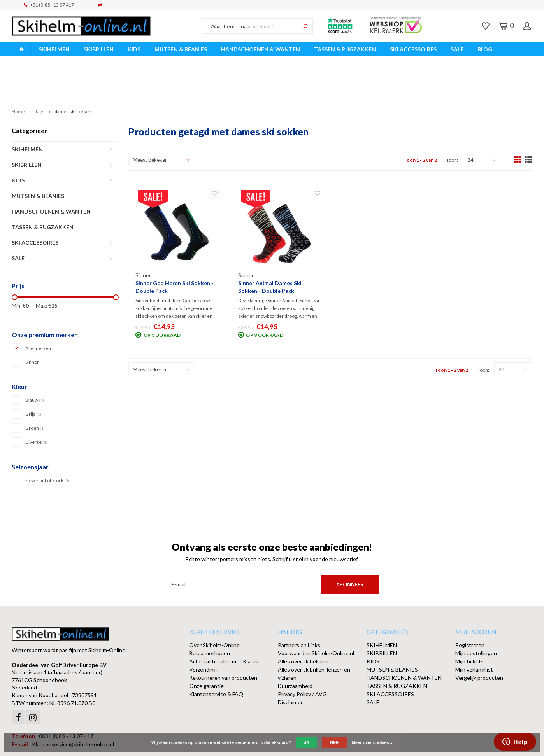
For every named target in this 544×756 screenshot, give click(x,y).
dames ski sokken (73, 75)
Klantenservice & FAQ (216, 657)
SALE (457, 49)
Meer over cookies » (372, 742)
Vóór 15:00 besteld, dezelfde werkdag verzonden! (189, 62)
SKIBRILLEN (99, 49)
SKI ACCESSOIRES (413, 49)
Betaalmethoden (210, 616)
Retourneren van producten (223, 641)
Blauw (35, 363)
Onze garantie (206, 649)
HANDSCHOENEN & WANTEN (261, 49)
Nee (334, 742)
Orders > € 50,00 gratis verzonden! (332, 62)
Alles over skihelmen (303, 624)
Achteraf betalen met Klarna (224, 624)
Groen (35, 391)
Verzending (203, 633)
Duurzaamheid (295, 649)
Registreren (470, 608)
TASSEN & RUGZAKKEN (345, 49)
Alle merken (38, 312)
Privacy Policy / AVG (302, 657)
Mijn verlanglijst (474, 633)
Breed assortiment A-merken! (51, 62)
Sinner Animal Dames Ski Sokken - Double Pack (270, 250)
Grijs (33, 377)
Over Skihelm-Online (214, 608)
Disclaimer (290, 665)
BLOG (485, 49)
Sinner (32, 325)
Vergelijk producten (479, 641)
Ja (307, 742)
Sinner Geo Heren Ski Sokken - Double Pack (175, 250)
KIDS (134, 49)
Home (18, 75)
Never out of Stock (47, 444)
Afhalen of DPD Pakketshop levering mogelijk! (471, 62)
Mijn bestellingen (476, 616)
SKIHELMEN (54, 49)
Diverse (36, 405)
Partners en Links (299, 608)
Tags (40, 75)
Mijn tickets (469, 624)
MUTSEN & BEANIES (181, 49)
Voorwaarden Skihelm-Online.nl (316, 616)
